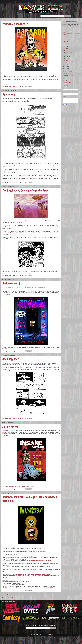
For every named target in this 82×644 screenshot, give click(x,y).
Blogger (53, 634)
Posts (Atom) (11, 598)
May (67, 62)
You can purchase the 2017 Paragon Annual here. (14, 84)
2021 (66, 41)
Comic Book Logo (67, 82)
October (68, 58)
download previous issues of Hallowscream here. (40, 561)
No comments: (20, 86)
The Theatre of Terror (68, 79)
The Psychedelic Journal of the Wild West (25, 190)
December (68, 52)
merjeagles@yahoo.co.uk (22, 574)
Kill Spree (65, 80)
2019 (66, 45)
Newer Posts (6, 595)
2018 (66, 47)
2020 (66, 43)
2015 (66, 65)
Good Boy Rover (11, 359)
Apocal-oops (9, 94)
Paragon (48, 169)
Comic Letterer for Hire (68, 36)
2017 (66, 49)
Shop (64, 33)
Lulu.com (5, 588)
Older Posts (56, 595)
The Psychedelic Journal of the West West (18, 233)
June (67, 60)
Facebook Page (50, 588)
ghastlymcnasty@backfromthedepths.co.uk (39, 574)
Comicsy (12, 273)
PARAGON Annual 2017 (15, 24)
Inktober (40, 363)
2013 (66, 68)
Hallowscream (66, 77)
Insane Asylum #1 (12, 427)
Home (31, 595)
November (68, 57)
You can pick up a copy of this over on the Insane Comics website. (18, 487)
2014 (66, 66)
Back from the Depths (68, 75)
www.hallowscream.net (10, 347)
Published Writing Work (68, 34)
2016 (66, 51)
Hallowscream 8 (12, 283)
